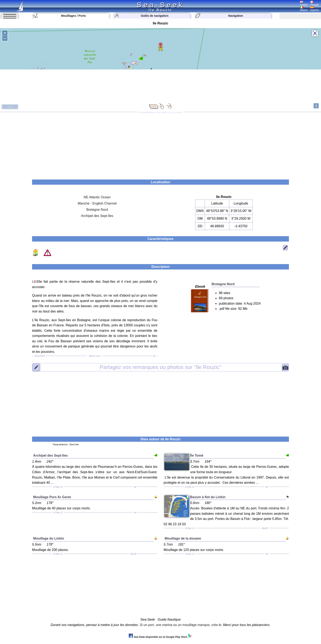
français (315, 4)
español (315, 9)
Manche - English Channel (97, 203)
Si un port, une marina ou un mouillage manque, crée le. (181, 625)
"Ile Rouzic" (161, 367)
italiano (304, 9)
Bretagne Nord (97, 210)
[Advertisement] (160, 144)
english (304, 4)
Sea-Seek (160, 5)
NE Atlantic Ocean (97, 197)
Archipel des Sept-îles (97, 216)
